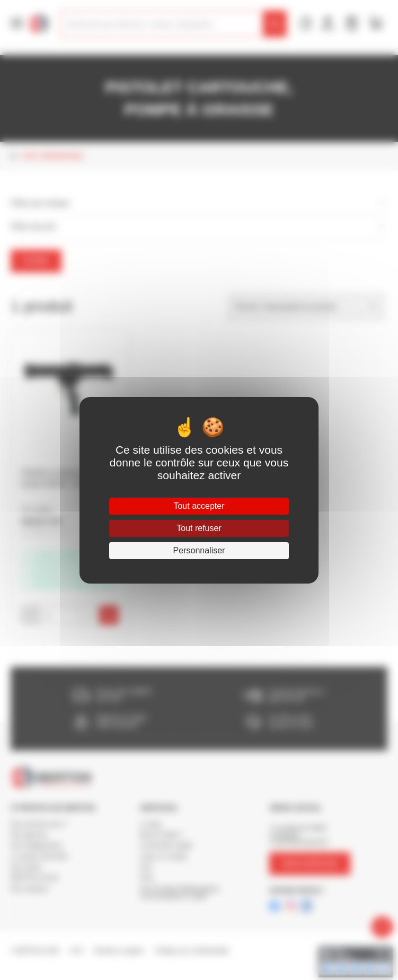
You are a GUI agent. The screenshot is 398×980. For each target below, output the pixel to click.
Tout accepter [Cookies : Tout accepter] (199, 506)
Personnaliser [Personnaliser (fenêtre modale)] (199, 550)
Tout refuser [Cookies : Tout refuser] (199, 528)
